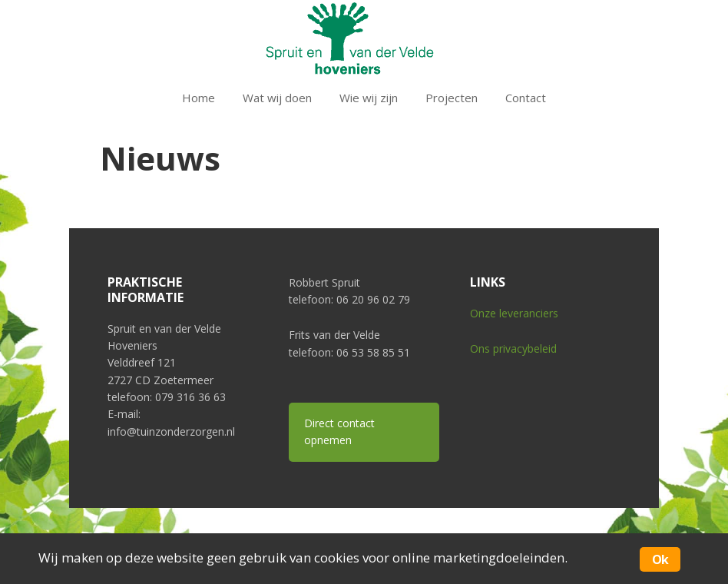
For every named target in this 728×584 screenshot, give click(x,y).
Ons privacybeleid (513, 348)
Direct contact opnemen (339, 431)
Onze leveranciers (514, 313)
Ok (660, 559)
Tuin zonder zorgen (364, 38)
